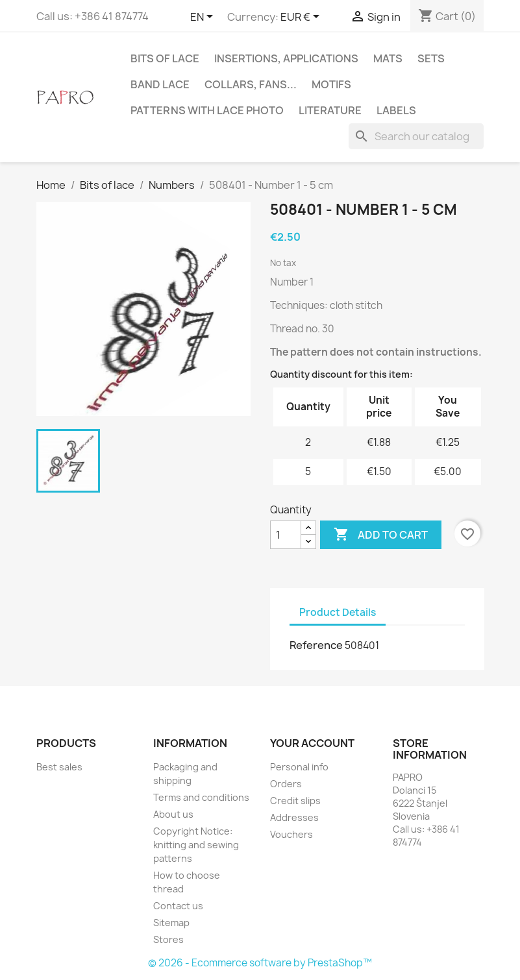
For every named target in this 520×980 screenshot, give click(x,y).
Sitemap (171, 923)
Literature (330, 110)
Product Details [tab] (338, 612)
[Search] (416, 136)
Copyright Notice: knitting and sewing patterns (196, 845)
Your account (312, 743)
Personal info (299, 767)
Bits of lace (165, 58)
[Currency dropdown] (302, 18)
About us (173, 814)
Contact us (178, 906)
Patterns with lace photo (207, 110)
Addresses (294, 817)
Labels (396, 110)
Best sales (59, 767)
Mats (388, 58)
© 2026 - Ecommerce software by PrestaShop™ (260, 963)
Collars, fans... (251, 84)
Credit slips (295, 801)
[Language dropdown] (204, 18)
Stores (168, 939)
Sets (431, 58)
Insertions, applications (286, 58)
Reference (316, 645)
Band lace (160, 84)
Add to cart (381, 535)
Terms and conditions (201, 797)
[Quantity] (286, 535)
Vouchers (291, 834)
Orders (286, 784)
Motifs (331, 84)
